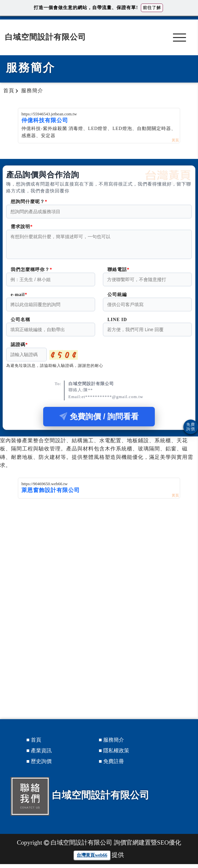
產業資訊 (41, 754)
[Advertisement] (99, 551)
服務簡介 (114, 744)
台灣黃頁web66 (92, 859)
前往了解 (152, 8)
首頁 (36, 744)
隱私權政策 (116, 754)
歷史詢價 (41, 765)
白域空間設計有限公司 (45, 37)
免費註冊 (114, 765)
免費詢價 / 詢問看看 (99, 420)
